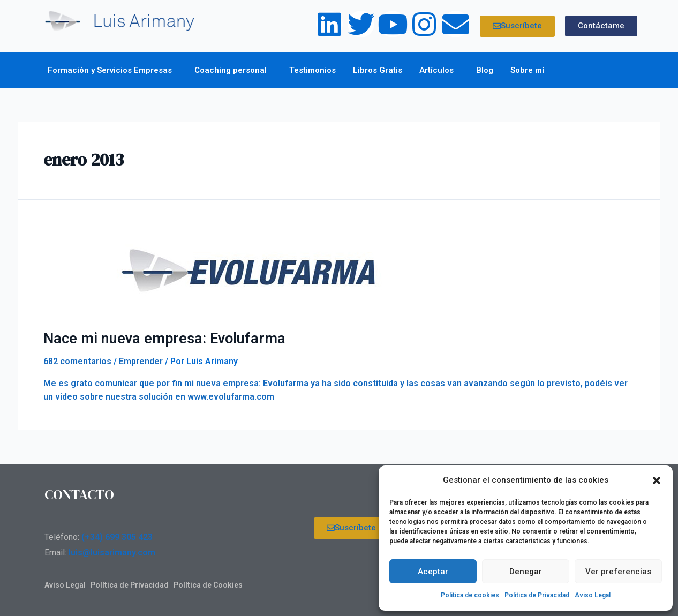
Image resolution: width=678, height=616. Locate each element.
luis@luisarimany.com (112, 552)
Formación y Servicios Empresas (112, 70)
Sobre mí (530, 70)
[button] (657, 480)
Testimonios (312, 70)
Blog (485, 70)
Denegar (526, 572)
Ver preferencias (618, 572)
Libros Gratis (378, 70)
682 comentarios (77, 361)
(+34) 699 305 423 (117, 536)
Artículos (439, 70)
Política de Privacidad (537, 595)
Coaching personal (233, 70)
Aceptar (433, 572)
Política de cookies (470, 595)
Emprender (141, 361)
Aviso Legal (593, 595)
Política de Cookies (208, 584)
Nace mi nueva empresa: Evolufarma (157, 338)
